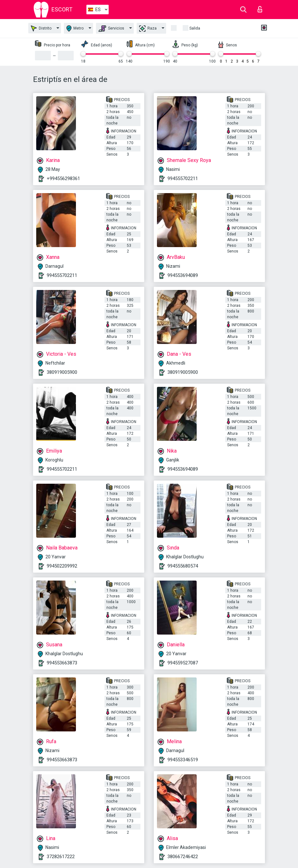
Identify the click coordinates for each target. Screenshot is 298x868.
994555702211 (183, 178)
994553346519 (183, 760)
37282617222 (61, 857)
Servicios (111, 29)
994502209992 (62, 566)
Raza (148, 29)
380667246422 (183, 857)
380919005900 (62, 372)
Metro (75, 28)
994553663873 (62, 663)
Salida (195, 28)
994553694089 (183, 275)
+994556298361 (63, 178)
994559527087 (183, 663)
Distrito (41, 28)
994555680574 (183, 566)
